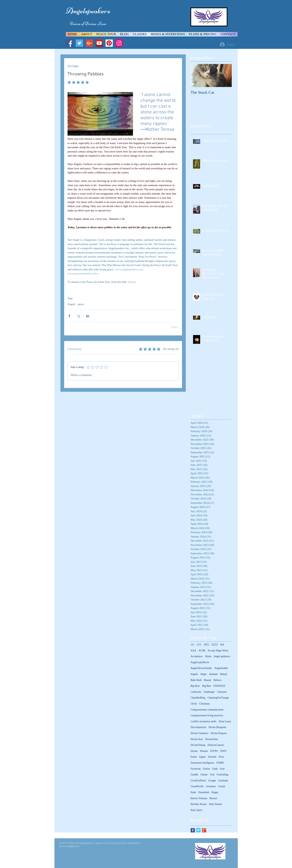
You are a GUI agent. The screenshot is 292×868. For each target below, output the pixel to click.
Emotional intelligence (202, 763)
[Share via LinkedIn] (88, 316)
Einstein (212, 757)
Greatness (211, 786)
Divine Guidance (199, 733)
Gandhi (194, 775)
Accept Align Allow (218, 651)
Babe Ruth (196, 680)
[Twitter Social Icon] (79, 43)
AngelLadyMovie (200, 662)
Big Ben (207, 686)
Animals (213, 674)
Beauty (208, 680)
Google (212, 781)
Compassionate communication (207, 710)
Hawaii (213, 798)
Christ (194, 704)
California (196, 692)
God (212, 775)
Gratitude (223, 781)
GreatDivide (197, 786)
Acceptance (197, 656)
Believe (218, 680)
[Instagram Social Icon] (119, 43)
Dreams (204, 751)
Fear (222, 769)
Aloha (208, 656)
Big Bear (195, 686)
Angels (72, 304)
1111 (199, 645)
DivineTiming (198, 745)
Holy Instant (215, 804)
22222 (214, 645)
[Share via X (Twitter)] (78, 316)
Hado (193, 792)
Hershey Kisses (199, 804)
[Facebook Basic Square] (193, 830)
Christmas (205, 704)
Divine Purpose (219, 733)
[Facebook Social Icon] (69, 43)
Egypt (202, 757)
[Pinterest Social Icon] (109, 43)
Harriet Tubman (199, 798)
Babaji (224, 674)
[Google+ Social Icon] (89, 43)
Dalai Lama (225, 721)
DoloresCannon (216, 745)
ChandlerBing (198, 698)
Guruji (222, 786)
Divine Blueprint (217, 727)
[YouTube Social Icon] (99, 43)
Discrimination (198, 727)
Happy (215, 792)
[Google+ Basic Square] (204, 830)
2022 (206, 645)
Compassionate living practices (207, 715)
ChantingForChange (218, 698)
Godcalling (222, 775)
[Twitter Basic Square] (198, 830)
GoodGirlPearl (198, 781)
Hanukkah (204, 792)
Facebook (196, 769)
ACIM (202, 651)
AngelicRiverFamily (201, 668)
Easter (194, 757)
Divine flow (197, 739)
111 (192, 645)
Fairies (207, 769)
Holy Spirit (197, 810)
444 (222, 645)
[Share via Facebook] (69, 316)
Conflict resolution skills (204, 721)
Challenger (209, 692)
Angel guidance (222, 656)
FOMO (220, 763)
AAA (193, 651)
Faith (215, 769)
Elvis (221, 757)
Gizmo (204, 775)
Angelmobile (221, 668)
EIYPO (214, 751)
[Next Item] (226, 75)
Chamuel (222, 692)
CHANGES (219, 686)
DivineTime (212, 739)
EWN (223, 751)
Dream (194, 751)
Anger (203, 674)
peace (81, 304)
